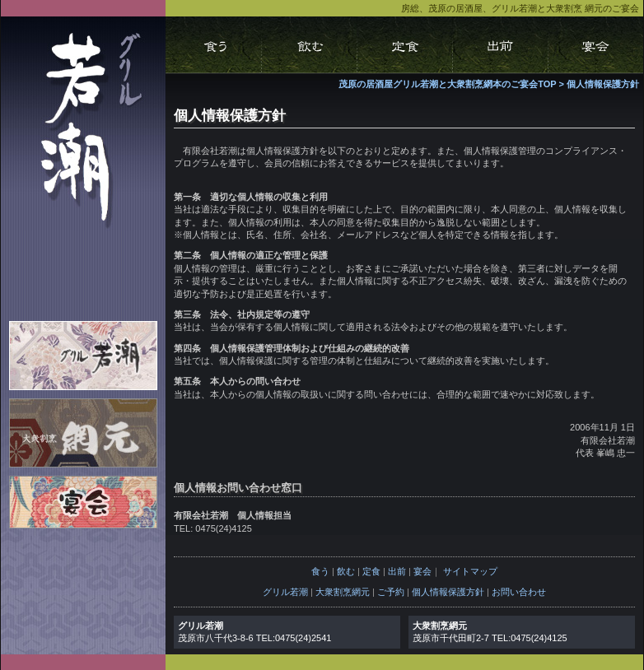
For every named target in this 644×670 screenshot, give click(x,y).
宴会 (422, 571)
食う (320, 571)
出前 (397, 571)
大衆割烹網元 (343, 592)
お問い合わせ (519, 592)
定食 (371, 571)
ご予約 (391, 592)
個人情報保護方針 (603, 84)
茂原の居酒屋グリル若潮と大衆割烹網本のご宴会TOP (447, 84)
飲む (346, 571)
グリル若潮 (285, 592)
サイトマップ (470, 571)
